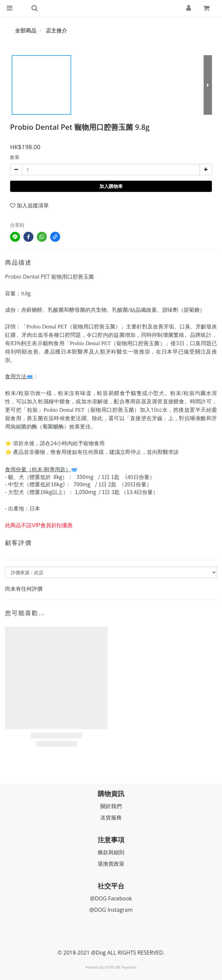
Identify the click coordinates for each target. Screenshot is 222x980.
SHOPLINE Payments (121, 967)
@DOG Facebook (111, 898)
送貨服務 (111, 817)
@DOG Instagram (111, 910)
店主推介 (57, 30)
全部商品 (26, 30)
